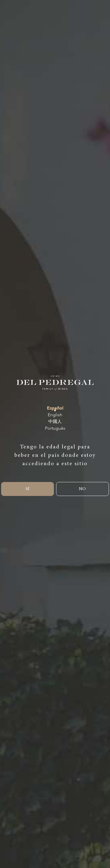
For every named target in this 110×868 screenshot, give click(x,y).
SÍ (27, 489)
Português (55, 428)
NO (82, 489)
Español (55, 408)
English (55, 415)
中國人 (55, 422)
